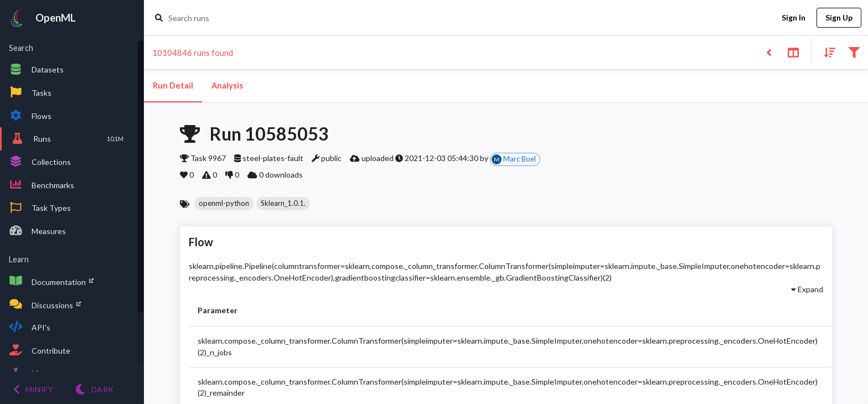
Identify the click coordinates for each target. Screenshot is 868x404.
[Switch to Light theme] (94, 389)
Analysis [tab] (227, 86)
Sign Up (839, 18)
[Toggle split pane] (793, 52)
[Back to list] (769, 52)
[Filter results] (854, 52)
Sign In (793, 18)
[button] (224, 204)
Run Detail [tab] (173, 86)
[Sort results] (826, 52)
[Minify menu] (33, 389)
